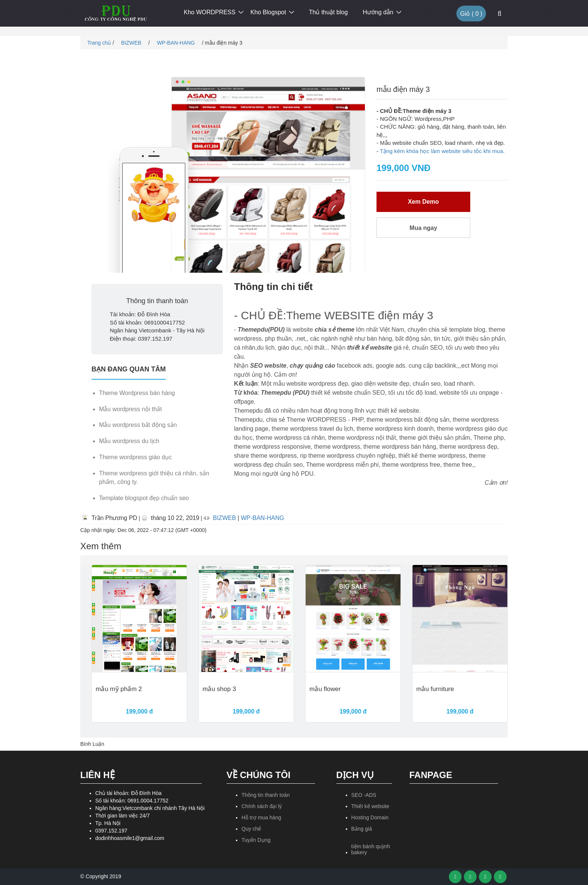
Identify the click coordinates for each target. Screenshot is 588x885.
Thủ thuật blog (328, 12)
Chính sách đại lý (262, 806)
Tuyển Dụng (256, 840)
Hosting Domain (370, 817)
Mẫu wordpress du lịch (129, 441)
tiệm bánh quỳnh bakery (371, 849)
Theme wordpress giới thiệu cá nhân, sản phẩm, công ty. (154, 478)
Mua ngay (423, 228)
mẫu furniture (435, 689)
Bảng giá (362, 829)
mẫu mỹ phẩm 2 (119, 689)
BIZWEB (132, 43)
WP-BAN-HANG (176, 43)
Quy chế (251, 829)
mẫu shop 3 (219, 689)
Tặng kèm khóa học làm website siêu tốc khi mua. (442, 151)
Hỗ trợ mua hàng (261, 817)
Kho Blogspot (268, 12)
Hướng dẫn (378, 12)
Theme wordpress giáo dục (135, 457)
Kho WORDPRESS (210, 12)
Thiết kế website (370, 806)
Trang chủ (98, 43)
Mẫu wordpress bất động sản (138, 425)
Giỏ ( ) (471, 14)
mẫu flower (325, 689)
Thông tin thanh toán (265, 795)
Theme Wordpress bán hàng (137, 393)
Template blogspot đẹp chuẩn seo (144, 498)
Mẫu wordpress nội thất (130, 409)
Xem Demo (424, 202)
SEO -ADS (364, 795)
